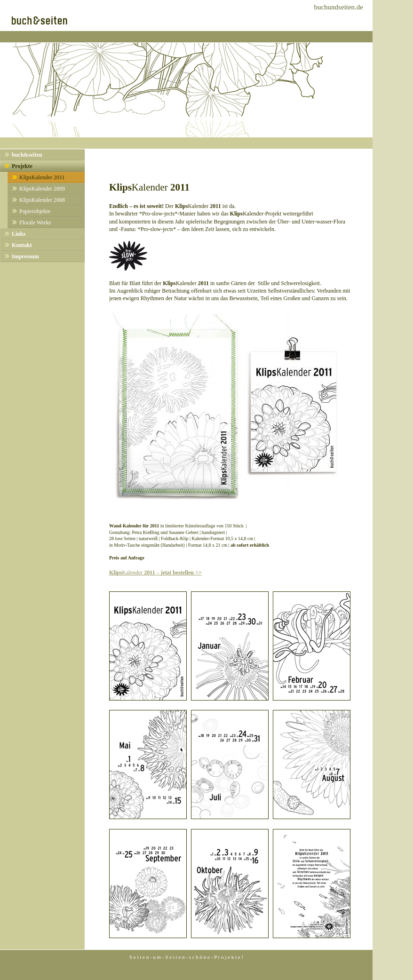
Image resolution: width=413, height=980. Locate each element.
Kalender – (155, 573)
